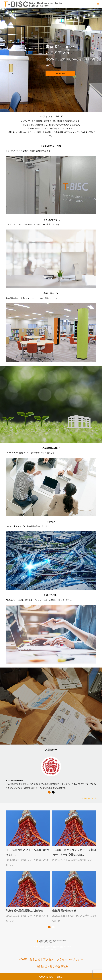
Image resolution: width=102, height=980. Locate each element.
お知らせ (26, 860)
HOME (23, 959)
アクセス (48, 959)
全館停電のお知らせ (64, 911)
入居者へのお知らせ (80, 860)
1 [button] (49, 792)
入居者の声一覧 (87, 798)
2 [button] (53, 792)
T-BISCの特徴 (60, 73)
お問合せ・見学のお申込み (52, 966)
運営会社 (35, 959)
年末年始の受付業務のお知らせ (24, 911)
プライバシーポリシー (70, 959)
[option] (51, 772)
